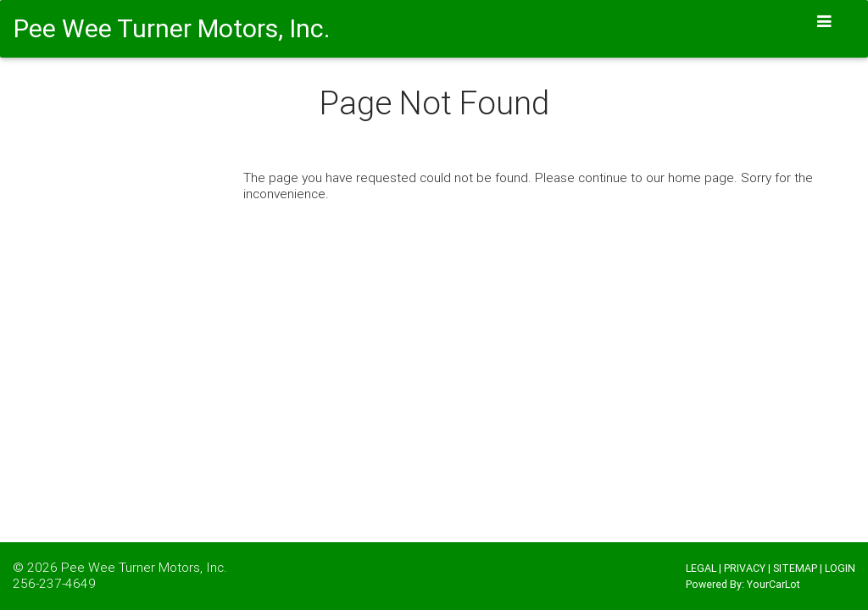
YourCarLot (773, 584)
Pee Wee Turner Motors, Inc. (144, 567)
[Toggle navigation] (825, 22)
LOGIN (840, 568)
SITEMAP (795, 568)
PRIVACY (745, 568)
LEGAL (701, 568)
